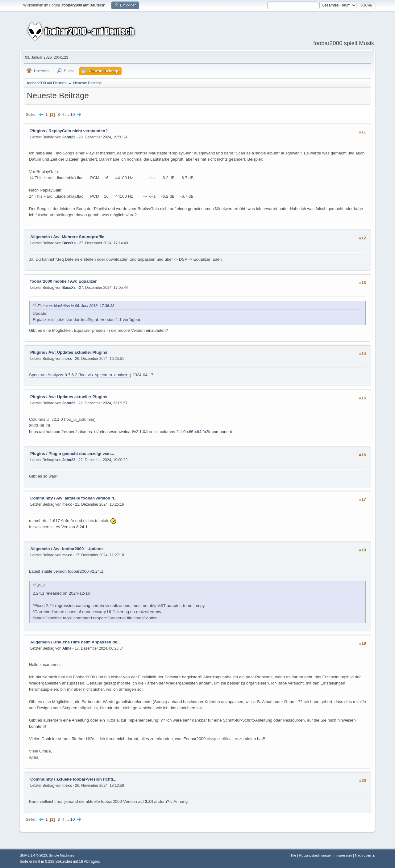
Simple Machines (61, 855)
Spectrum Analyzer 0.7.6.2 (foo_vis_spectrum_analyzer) (80, 375)
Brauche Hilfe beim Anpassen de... (87, 642)
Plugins (38, 131)
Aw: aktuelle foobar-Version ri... (87, 498)
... (68, 114)
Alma (67, 648)
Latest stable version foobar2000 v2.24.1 (66, 571)
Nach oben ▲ (365, 855)
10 (73, 114)
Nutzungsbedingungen (316, 855)
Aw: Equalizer (83, 281)
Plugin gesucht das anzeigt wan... (81, 454)
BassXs (69, 243)
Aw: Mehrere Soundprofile (79, 237)
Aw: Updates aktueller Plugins (78, 352)
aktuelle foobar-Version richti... (86, 779)
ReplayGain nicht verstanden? (78, 131)
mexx (67, 359)
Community (42, 498)
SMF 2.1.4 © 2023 (33, 855)
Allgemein (40, 237)
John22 (69, 137)
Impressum (344, 855)
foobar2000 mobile (48, 281)
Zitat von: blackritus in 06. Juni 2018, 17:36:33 (76, 306)
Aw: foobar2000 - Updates (78, 549)
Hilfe (293, 855)
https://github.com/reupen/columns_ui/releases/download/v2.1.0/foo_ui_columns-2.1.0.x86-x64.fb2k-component (131, 432)
